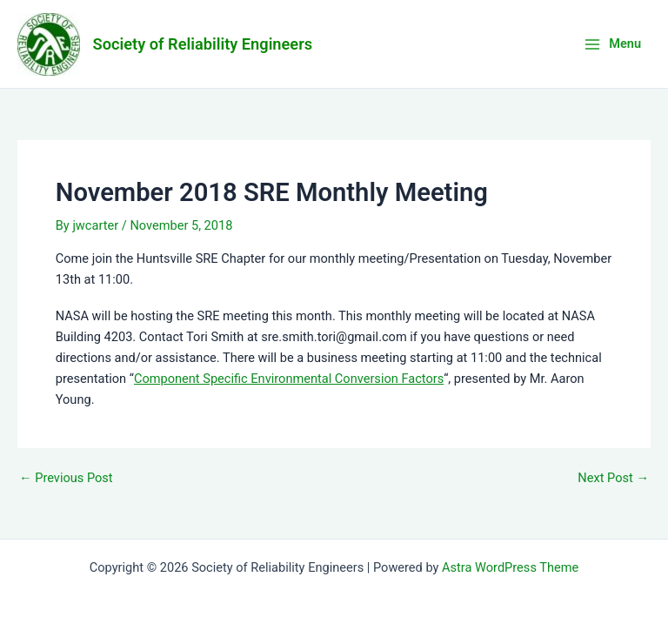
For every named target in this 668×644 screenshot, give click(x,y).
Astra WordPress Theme (510, 567)
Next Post (613, 478)
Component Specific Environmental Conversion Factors (289, 379)
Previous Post (66, 478)
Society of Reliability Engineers (203, 44)
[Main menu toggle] (612, 44)
